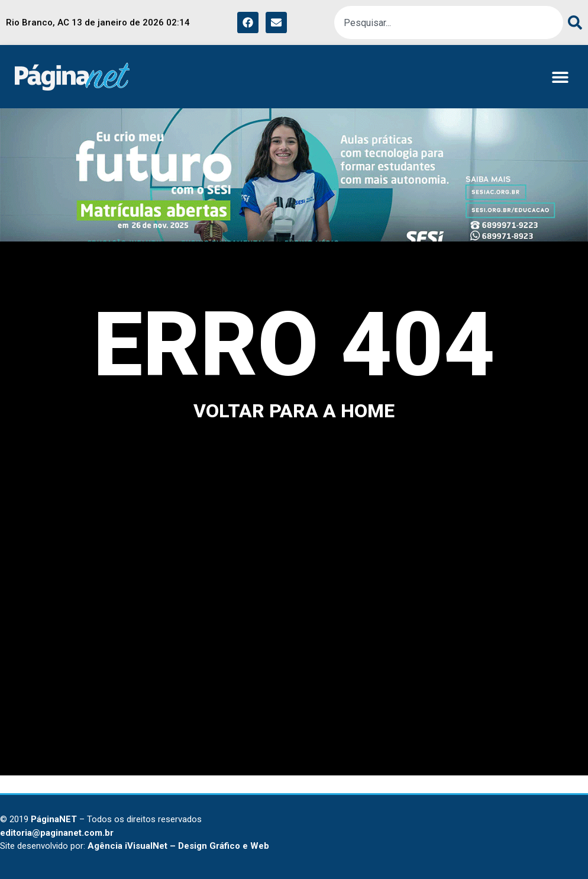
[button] (560, 77)
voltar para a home (294, 411)
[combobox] (449, 22)
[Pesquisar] (573, 22)
